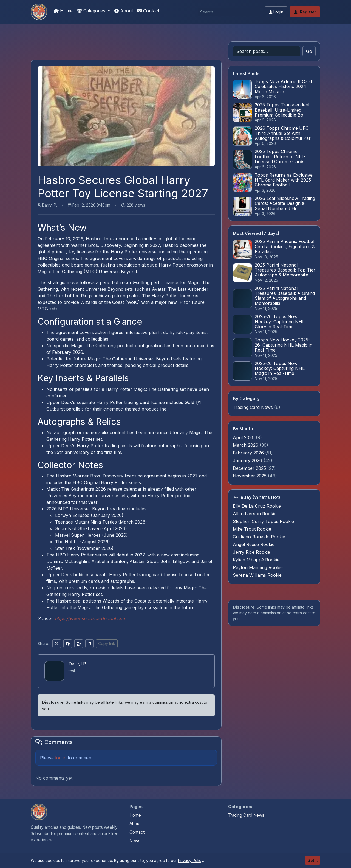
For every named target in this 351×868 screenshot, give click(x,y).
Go (309, 51)
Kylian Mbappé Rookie (256, 560)
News (135, 841)
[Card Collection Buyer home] (39, 812)
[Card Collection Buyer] (39, 12)
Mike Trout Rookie (252, 529)
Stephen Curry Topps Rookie (263, 521)
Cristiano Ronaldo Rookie (259, 537)
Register (305, 12)
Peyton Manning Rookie (258, 567)
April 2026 (244, 437)
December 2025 (250, 468)
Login (276, 12)
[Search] (229, 12)
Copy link (107, 644)
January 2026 (248, 460)
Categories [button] (92, 11)
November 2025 (250, 476)
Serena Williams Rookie (257, 575)
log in (61, 758)
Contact (148, 11)
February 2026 (249, 453)
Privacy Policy (191, 860)
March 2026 (246, 445)
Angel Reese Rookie (254, 544)
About (124, 11)
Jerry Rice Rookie (251, 552)
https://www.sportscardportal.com (90, 618)
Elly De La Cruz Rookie (257, 506)
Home (63, 11)
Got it (313, 860)
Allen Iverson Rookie (255, 514)
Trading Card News (253, 407)
